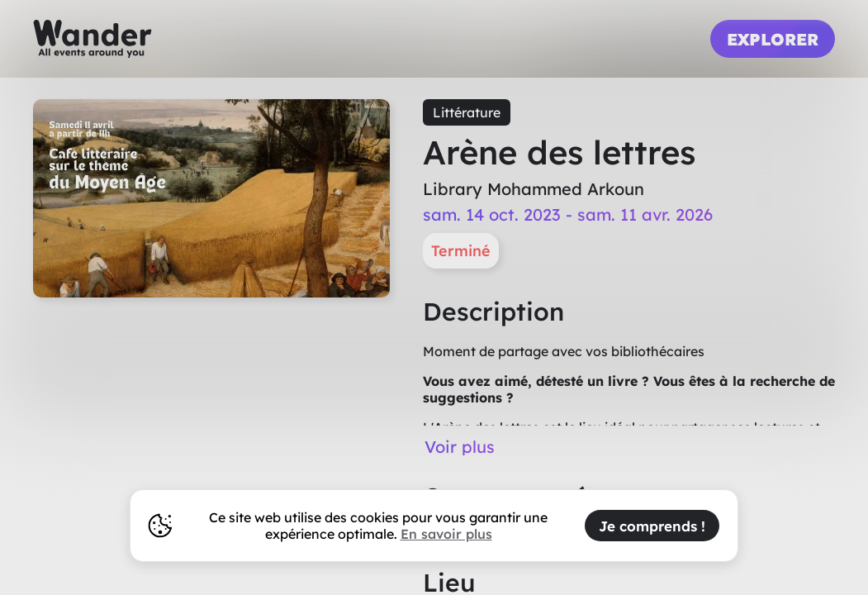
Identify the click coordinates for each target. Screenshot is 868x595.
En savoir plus (446, 534)
